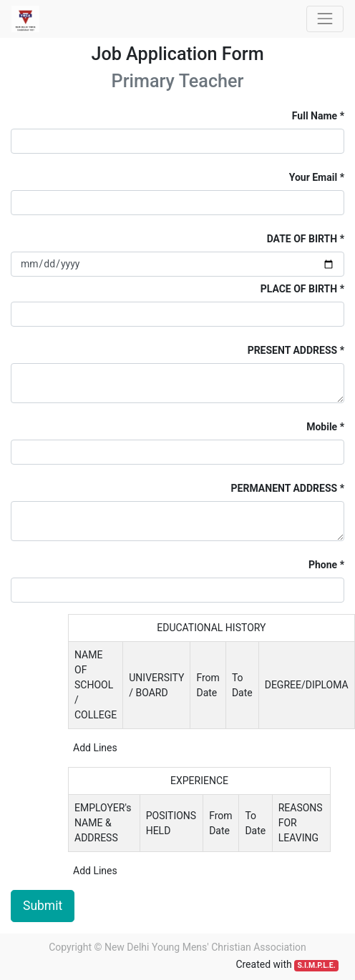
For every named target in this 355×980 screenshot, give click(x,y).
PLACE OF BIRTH (299, 289)
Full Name (315, 116)
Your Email (313, 177)
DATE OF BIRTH (302, 239)
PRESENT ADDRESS (293, 350)
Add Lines (95, 748)
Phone (323, 565)
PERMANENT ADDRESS (285, 488)
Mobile (322, 427)
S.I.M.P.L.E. (316, 965)
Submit (43, 906)
